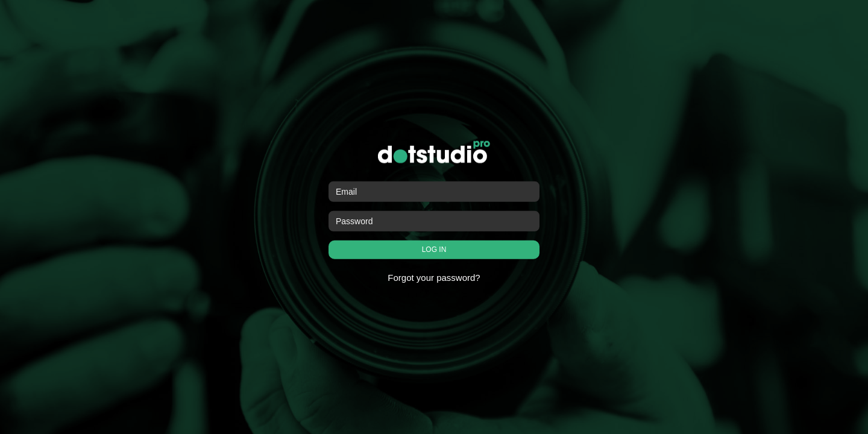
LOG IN (434, 250)
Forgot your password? (434, 278)
